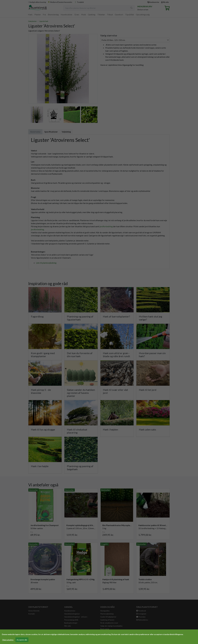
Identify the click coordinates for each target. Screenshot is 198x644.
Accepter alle (22, 640)
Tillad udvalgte (8, 640)
